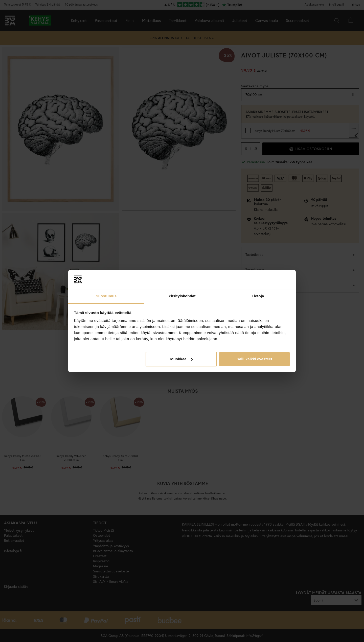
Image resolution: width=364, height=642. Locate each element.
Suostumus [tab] (106, 296)
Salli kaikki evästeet (254, 359)
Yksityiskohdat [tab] (182, 296)
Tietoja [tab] (258, 296)
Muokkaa (181, 359)
